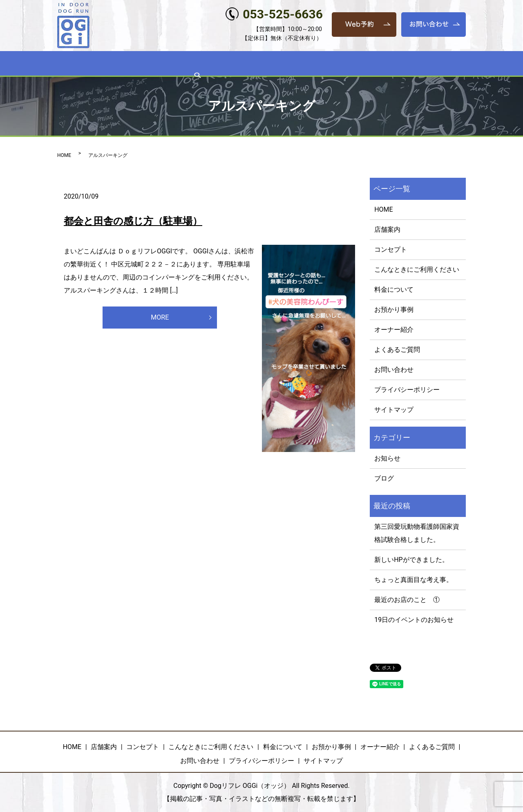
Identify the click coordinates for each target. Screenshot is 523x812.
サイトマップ (394, 410)
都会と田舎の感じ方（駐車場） (133, 221)
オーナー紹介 (361, 64)
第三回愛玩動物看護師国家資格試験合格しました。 (417, 533)
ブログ (384, 478)
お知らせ (387, 458)
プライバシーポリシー (407, 390)
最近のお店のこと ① (407, 600)
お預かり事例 (315, 64)
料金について (269, 64)
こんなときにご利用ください (202, 64)
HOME (70, 64)
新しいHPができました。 (411, 560)
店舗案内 (101, 64)
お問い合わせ (394, 370)
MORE (160, 319)
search (447, 64)
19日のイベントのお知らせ (414, 620)
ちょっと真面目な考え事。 (413, 580)
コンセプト (137, 64)
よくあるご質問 (410, 64)
